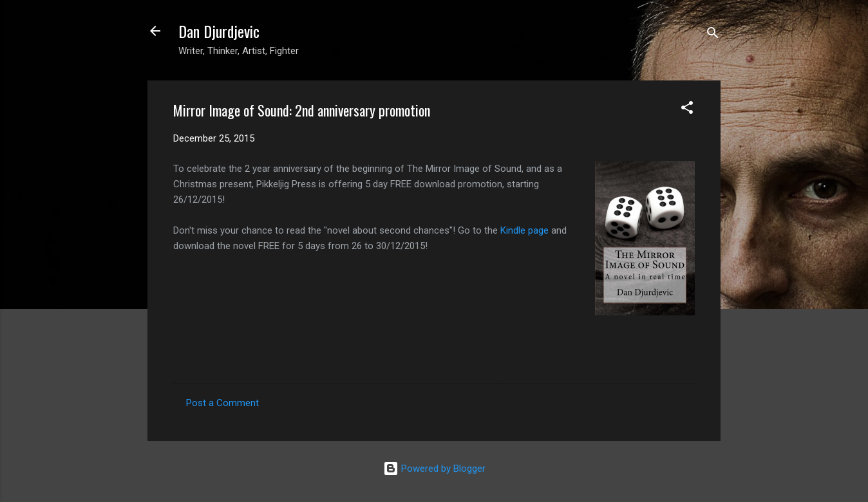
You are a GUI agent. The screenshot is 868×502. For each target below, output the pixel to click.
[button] (687, 110)
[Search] (713, 35)
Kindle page (524, 230)
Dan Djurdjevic (219, 31)
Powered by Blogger (434, 469)
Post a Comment (222, 403)
